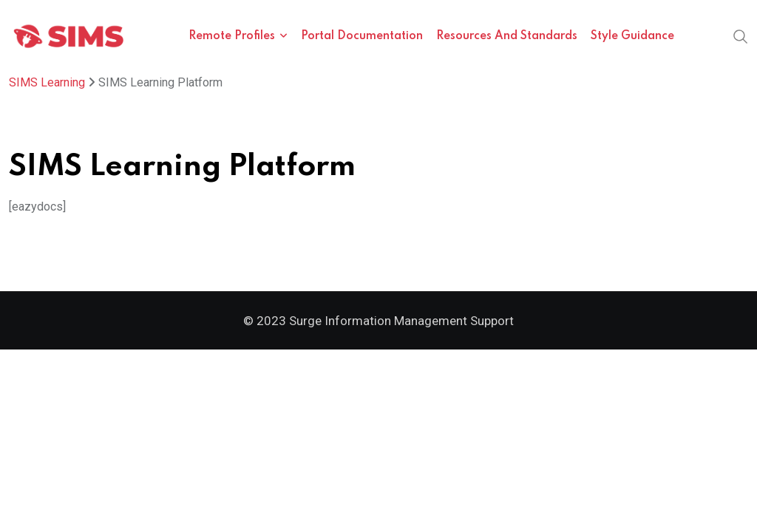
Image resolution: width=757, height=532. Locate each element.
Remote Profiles (232, 36)
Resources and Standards (507, 36)
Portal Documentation (362, 36)
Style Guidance (632, 36)
